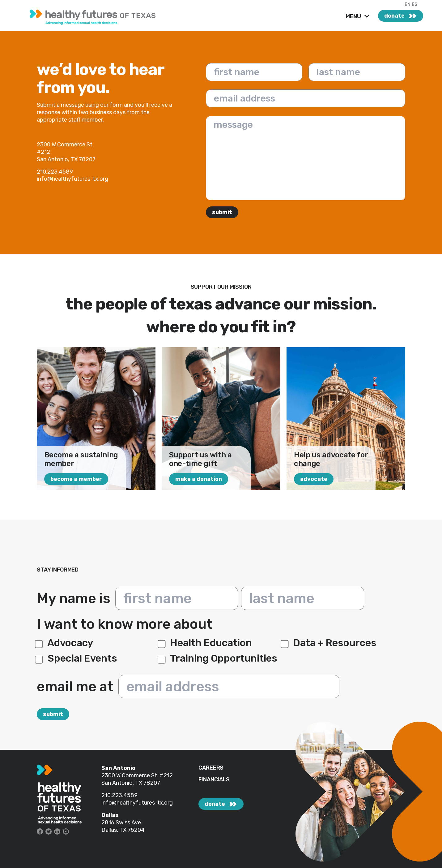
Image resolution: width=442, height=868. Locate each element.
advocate (314, 479)
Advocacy (65, 643)
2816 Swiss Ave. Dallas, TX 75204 (123, 826)
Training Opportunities (218, 658)
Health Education (206, 643)
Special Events (77, 658)
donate (394, 16)
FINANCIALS (214, 780)
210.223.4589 (119, 795)
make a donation (199, 479)
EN (408, 4)
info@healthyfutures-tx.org (137, 803)
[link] (97, 16)
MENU (354, 16)
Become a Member (76, 479)
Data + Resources (329, 643)
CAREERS (211, 768)
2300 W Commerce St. (130, 775)
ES (414, 4)
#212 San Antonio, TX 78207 (137, 779)
